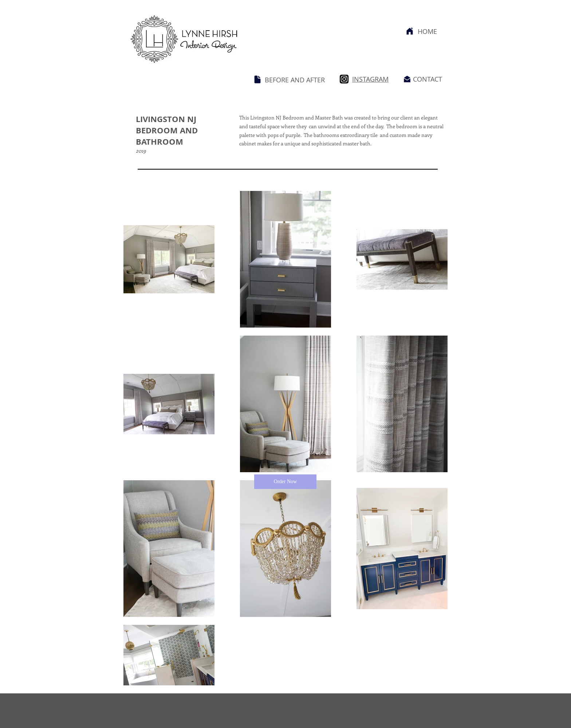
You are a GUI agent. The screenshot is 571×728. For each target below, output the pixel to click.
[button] (285, 482)
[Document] (257, 79)
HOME (427, 31)
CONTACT (428, 79)
